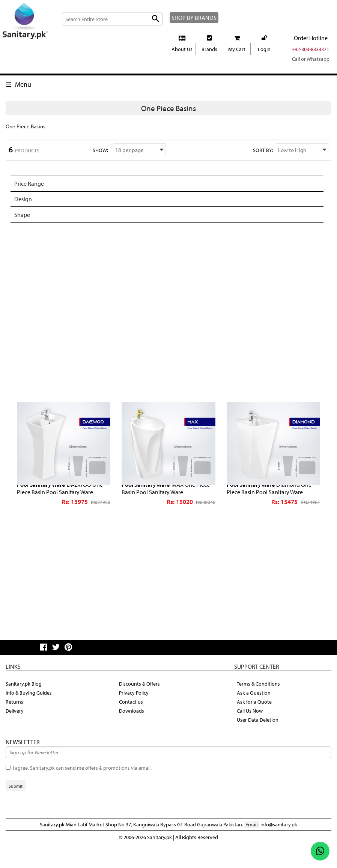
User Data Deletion (259, 741)
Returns (15, 723)
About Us (182, 58)
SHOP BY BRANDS (184, 22)
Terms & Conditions (260, 705)
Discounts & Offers (141, 705)
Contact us (132, 723)
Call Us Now (251, 732)
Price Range (31, 204)
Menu (23, 93)
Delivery (15, 732)
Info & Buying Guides (30, 714)
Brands (209, 58)
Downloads (132, 732)
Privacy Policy (135, 714)
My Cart (237, 58)
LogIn (264, 58)
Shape (23, 234)
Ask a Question (255, 714)
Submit (16, 807)
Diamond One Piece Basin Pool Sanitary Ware (273, 508)
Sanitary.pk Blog (25, 705)
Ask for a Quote (255, 723)
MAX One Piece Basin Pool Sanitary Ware (164, 508)
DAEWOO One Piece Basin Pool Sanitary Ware (59, 512)
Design (24, 219)
